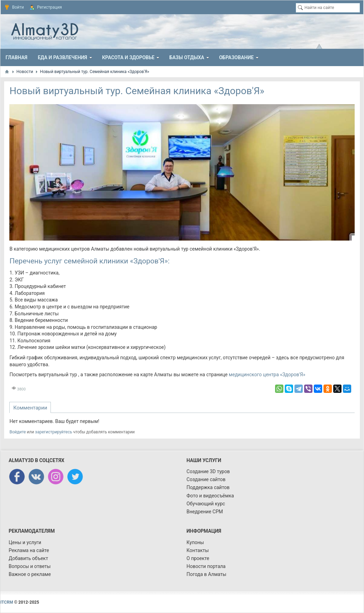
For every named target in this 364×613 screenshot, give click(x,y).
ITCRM (7, 602)
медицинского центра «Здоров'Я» (267, 375)
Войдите (17, 432)
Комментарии (30, 408)
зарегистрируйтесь (53, 432)
